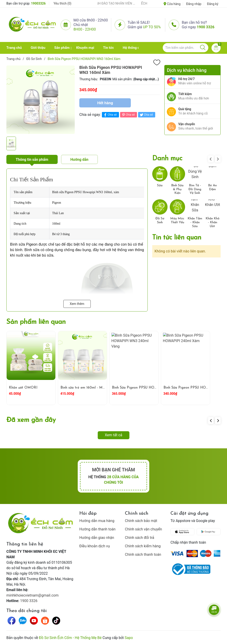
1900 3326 (205, 27)
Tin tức (108, 48)
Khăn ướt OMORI (23, 388)
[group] (41, 100)
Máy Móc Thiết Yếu (177, 221)
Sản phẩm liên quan (36, 322)
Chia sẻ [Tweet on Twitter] (146, 115)
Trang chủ (14, 48)
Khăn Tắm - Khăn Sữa (195, 222)
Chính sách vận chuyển (143, 529)
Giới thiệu (38, 48)
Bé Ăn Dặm (212, 187)
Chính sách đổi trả (140, 538)
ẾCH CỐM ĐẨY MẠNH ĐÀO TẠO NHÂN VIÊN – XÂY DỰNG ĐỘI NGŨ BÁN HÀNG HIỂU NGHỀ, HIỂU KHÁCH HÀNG (115, 3)
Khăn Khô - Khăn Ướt (213, 222)
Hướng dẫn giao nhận (97, 538)
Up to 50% (152, 27)
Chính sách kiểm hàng (143, 546)
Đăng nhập (194, 4)
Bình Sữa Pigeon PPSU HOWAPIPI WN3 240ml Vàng (154, 388)
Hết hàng (105, 103)
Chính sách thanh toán (143, 554)
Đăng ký (213, 4)
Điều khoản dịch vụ (95, 546)
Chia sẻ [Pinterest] (128, 115)
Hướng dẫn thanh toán (97, 529)
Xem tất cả (114, 435)
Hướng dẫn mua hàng (97, 521)
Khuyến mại (85, 48)
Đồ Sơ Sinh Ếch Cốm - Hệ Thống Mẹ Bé (70, 638)
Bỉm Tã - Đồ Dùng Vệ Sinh (195, 189)
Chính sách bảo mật (141, 521)
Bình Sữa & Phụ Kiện (177, 189)
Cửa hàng (172, 4)
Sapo (129, 638)
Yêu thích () (62, 3)
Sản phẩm (62, 48)
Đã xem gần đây (31, 420)
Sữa (160, 186)
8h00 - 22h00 (85, 29)
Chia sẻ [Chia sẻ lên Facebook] (110, 115)
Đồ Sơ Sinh (160, 221)
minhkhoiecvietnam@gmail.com (32, 595)
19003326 (38, 3)
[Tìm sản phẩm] (186, 48)
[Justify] (203, 48)
